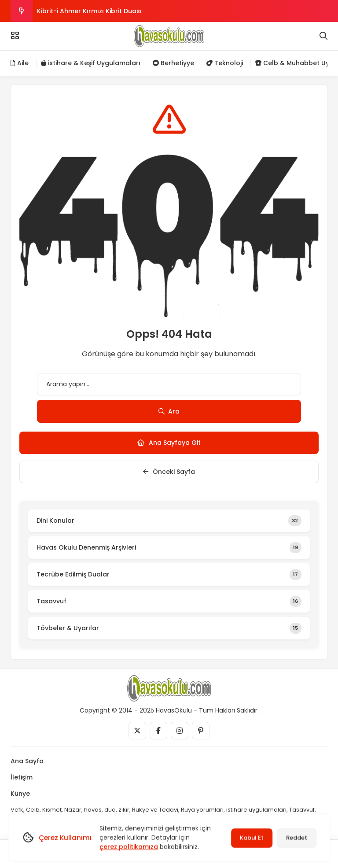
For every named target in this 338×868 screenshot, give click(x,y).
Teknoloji (225, 63)
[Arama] (323, 36)
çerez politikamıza (129, 847)
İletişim (22, 777)
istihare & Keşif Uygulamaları (91, 63)
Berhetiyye (173, 63)
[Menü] (15, 36)
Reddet (297, 838)
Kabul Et (252, 838)
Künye (20, 794)
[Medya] (137, 731)
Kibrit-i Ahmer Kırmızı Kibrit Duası (89, 11)
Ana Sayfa (27, 761)
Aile (20, 63)
